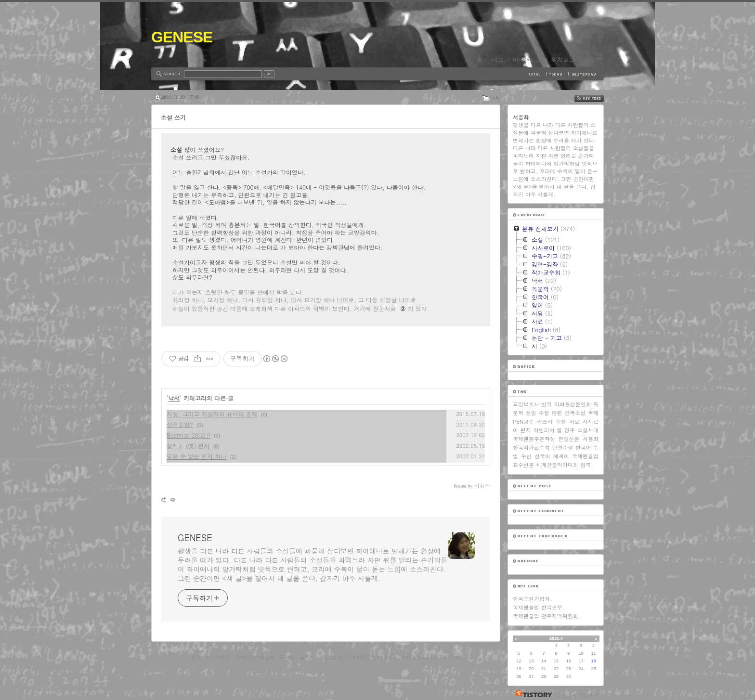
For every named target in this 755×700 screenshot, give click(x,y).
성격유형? (180, 424)
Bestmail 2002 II (189, 435)
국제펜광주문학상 (534, 439)
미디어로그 (527, 60)
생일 (531, 413)
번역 (547, 404)
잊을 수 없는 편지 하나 (196, 456)
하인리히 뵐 (548, 430)
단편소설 (562, 447)
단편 (557, 413)
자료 (574, 421)
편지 (526, 430)
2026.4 (556, 638)
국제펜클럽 (585, 456)
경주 (570, 430)
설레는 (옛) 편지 (188, 446)
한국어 (542, 456)
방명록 (593, 60)
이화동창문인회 (573, 404)
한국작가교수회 (531, 447)
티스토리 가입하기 (577, 695)
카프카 (545, 421)
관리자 (286, 657)
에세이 (561, 456)
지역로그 (245, 657)
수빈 (526, 456)
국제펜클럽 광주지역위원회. (547, 616)
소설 (561, 421)
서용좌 (591, 439)
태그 (497, 60)
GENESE (182, 37)
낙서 (495, 98)
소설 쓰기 (173, 117)
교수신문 (523, 465)
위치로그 (563, 60)
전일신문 (569, 439)
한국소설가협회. (532, 599)
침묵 (586, 465)
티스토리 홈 (531, 694)
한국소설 (575, 413)
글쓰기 (306, 657)
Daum (389, 657)
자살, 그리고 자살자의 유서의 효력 (212, 414)
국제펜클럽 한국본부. (539, 607)
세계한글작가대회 (557, 465)
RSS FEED (596, 98)
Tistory (450, 657)
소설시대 (588, 430)
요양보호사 (526, 404)
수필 (544, 413)
